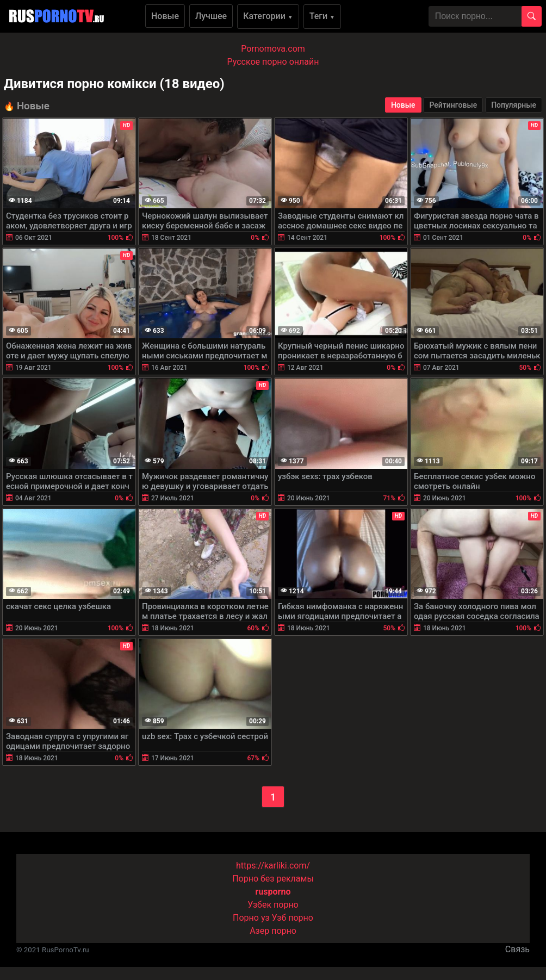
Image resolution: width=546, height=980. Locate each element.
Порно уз (251, 918)
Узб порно (293, 918)
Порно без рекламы (273, 879)
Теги (322, 16)
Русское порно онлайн (273, 62)
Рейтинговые (453, 105)
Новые (165, 16)
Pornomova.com (273, 49)
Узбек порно (273, 905)
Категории (268, 16)
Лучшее (211, 16)
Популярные (514, 105)
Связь (517, 949)
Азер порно (273, 931)
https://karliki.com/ (273, 866)
